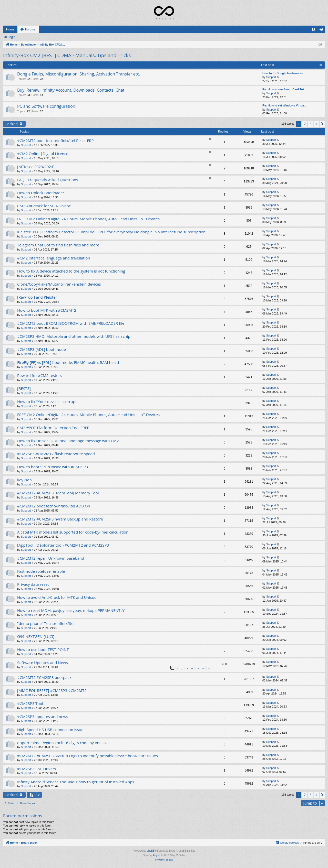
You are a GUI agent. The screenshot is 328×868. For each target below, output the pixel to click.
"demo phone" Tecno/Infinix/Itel (46, 623)
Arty (155, 855)
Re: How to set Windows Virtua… (285, 105)
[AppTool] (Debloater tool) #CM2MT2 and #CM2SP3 (63, 545)
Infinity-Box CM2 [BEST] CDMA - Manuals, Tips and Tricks (67, 55)
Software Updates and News (43, 663)
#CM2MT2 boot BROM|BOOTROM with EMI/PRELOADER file (71, 323)
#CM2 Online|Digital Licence (43, 154)
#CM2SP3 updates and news (43, 717)
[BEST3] (24, 388)
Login (11, 37)
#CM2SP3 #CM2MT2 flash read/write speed (56, 454)
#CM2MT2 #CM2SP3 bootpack (44, 677)
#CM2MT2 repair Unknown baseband (51, 558)
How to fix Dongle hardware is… (284, 73)
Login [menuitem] (322, 30)
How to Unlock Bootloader (41, 193)
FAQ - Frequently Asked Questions (48, 180)
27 (187, 668)
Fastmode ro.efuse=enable (41, 571)
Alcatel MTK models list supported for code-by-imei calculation (73, 532)
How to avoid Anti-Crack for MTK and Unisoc (57, 597)
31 (209, 668)
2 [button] (305, 124)
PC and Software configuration (46, 106)
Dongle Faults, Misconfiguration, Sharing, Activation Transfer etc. (79, 74)
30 (203, 668)
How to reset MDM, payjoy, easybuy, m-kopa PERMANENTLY (71, 610)
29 (198, 668)
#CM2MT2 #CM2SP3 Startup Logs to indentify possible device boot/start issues (88, 756)
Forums (30, 29)
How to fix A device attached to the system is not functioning (71, 271)
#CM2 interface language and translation (54, 258)
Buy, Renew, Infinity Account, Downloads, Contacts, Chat (71, 90)
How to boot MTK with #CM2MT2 (47, 310)
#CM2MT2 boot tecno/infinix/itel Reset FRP (55, 140)
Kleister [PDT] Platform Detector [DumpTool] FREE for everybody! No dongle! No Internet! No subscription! (112, 232)
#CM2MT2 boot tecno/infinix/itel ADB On (54, 506)
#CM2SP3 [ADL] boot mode (42, 349)
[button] (322, 124)
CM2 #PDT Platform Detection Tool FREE (53, 428)
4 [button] (316, 124)
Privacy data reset (33, 584)
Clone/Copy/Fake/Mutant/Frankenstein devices (59, 284)
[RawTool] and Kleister (37, 297)
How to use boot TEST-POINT (43, 649)
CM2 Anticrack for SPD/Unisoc (44, 206)
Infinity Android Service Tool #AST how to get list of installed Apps (76, 782)
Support (271, 77)
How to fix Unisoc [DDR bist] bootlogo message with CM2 (68, 441)
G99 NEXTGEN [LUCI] (36, 636)
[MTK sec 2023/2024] (36, 167)
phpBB (151, 851)
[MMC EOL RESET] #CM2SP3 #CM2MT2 (52, 690)
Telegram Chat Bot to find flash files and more (58, 245)
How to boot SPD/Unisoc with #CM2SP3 (53, 467)
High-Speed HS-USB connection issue (50, 730)
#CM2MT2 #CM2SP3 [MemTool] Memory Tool (58, 493)
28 (192, 668)
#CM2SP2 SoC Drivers (37, 769)
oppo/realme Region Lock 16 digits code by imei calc (64, 743)
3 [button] (311, 124)
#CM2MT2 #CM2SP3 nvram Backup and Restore (60, 519)
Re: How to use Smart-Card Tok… (285, 89)
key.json (24, 480)
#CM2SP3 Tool (30, 703)
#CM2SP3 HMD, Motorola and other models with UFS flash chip (74, 336)
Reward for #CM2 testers (39, 375)
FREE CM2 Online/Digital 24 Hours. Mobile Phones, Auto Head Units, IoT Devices (88, 219)
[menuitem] (313, 29)
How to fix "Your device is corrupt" (48, 402)
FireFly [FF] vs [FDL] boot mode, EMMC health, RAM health (69, 362)
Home (10, 29)
